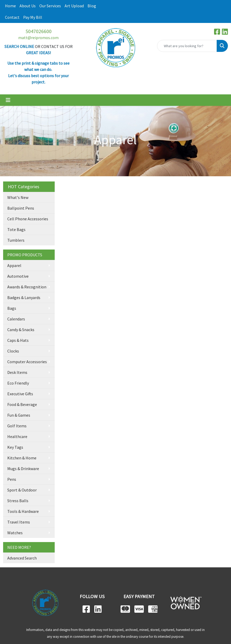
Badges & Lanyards (24, 297)
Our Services (50, 6)
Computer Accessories (27, 362)
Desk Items (17, 372)
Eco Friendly (18, 383)
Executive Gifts (20, 394)
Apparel (14, 265)
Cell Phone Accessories (28, 219)
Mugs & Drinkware (23, 469)
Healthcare (17, 436)
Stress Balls (18, 501)
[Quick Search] (187, 46)
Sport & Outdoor (22, 490)
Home (10, 6)
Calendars (16, 319)
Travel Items (19, 522)
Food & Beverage (22, 404)
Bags (12, 308)
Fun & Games (19, 415)
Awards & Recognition (27, 287)
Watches (15, 533)
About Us (28, 6)
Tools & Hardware (23, 511)
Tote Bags (16, 229)
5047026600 (39, 31)
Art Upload (74, 6)
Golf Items (17, 426)
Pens (12, 479)
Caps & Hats (18, 340)
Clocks (13, 351)
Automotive (18, 276)
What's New (18, 197)
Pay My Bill (33, 17)
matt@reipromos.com (38, 38)
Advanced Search (22, 558)
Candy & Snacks (21, 330)
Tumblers (16, 240)
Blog (92, 6)
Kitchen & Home (22, 458)
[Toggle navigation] (8, 100)
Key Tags (15, 447)
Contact (12, 17)
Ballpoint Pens (21, 208)
